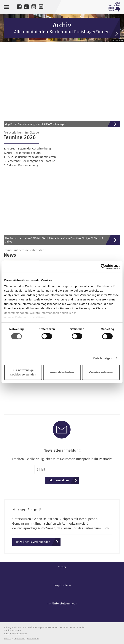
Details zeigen (103, 358)
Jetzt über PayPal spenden (38, 542)
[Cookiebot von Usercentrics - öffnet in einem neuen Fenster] (103, 267)
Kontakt (8, 639)
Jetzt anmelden (64, 480)
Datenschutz (33, 639)
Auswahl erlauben (62, 372)
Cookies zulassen (101, 372)
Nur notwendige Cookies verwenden (23, 372)
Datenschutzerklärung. (31, 317)
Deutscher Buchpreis (114, 7)
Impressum (19, 639)
